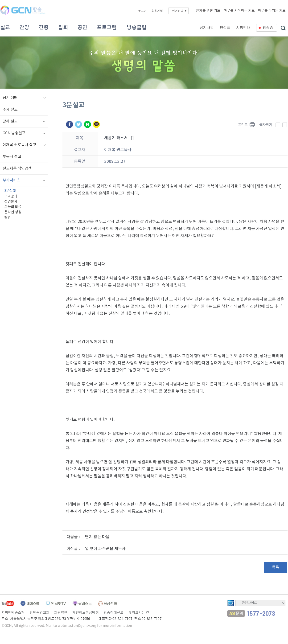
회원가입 (157, 11)
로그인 (142, 11)
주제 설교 (10, 110)
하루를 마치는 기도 (272, 11)
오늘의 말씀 (13, 207)
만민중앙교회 (40, 613)
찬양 (25, 28)
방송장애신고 (114, 613)
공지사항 (207, 28)
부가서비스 (11, 180)
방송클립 (137, 28)
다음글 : (73, 537)
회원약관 (61, 613)
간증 (44, 28)
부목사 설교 (12, 157)
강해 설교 (10, 121)
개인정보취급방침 (86, 613)
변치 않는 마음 (97, 537)
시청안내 (243, 28)
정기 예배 (10, 98)
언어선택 (178, 11)
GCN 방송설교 (14, 133)
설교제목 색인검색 (17, 168)
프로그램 (107, 28)
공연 (82, 28)
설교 (5, 28)
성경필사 (11, 202)
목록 (276, 567)
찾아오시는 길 (139, 613)
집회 (63, 28)
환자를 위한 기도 (208, 11)
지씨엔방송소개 (13, 613)
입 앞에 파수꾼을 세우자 (105, 549)
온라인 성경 (13, 212)
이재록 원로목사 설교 (19, 145)
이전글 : (73, 549)
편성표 (225, 28)
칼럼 (8, 218)
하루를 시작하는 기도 (239, 11)
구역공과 (11, 196)
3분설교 (10, 191)
